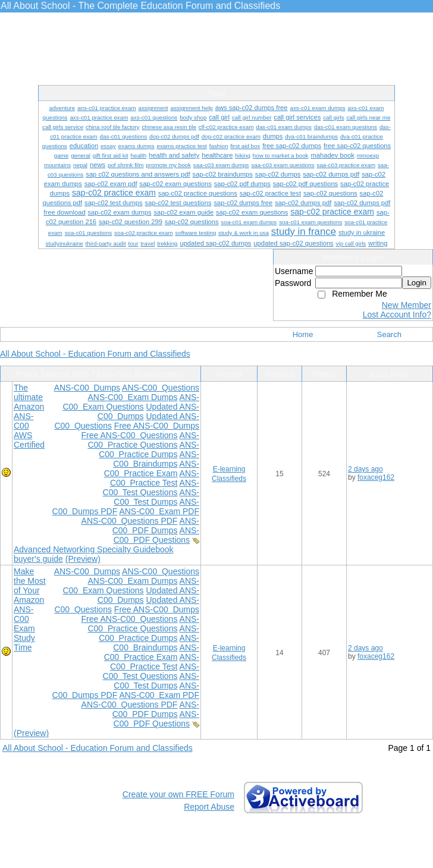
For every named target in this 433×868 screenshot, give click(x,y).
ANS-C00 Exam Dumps (132, 397)
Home (303, 334)
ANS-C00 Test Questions (151, 488)
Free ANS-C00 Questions (130, 435)
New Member (407, 305)
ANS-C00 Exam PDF (159, 511)
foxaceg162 (376, 477)
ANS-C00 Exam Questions (131, 402)
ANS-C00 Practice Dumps (149, 449)
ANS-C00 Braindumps (156, 459)
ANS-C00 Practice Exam (152, 468)
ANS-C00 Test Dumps (156, 497)
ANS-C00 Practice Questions (143, 440)
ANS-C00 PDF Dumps (156, 526)
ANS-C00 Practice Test (155, 478)
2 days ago (365, 469)
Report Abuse (209, 807)
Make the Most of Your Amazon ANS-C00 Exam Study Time (30, 609)
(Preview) (83, 559)
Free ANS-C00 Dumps (157, 426)
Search (389, 334)
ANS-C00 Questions (161, 388)
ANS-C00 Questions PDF (130, 521)
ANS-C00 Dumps (87, 388)
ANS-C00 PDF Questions (156, 535)
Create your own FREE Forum (178, 794)
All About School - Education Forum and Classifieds (95, 354)
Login (417, 283)
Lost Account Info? (397, 315)
